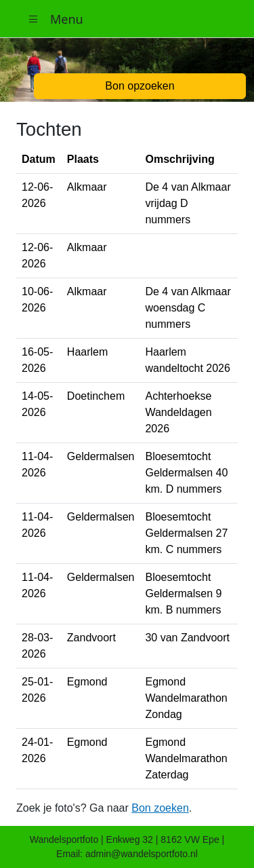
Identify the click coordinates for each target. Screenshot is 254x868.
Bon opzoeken (140, 86)
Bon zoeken (160, 808)
